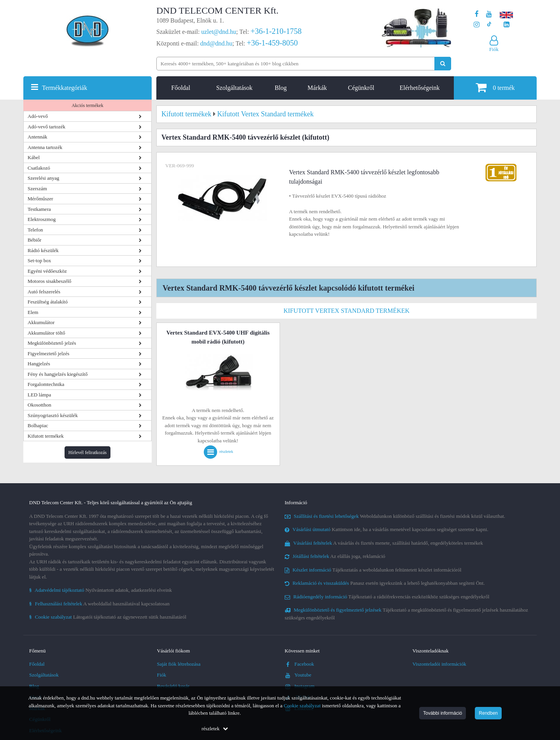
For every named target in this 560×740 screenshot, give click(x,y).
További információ (443, 713)
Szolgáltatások (234, 88)
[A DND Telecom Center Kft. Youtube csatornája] (489, 14)
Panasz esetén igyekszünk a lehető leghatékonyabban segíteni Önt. (385, 583)
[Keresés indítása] (443, 64)
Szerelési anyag (43, 178)
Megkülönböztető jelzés (52, 343)
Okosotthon (39, 405)
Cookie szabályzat (302, 706)
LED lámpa (39, 395)
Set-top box (39, 260)
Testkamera (39, 209)
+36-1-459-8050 (272, 43)
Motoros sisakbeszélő (49, 281)
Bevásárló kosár (173, 686)
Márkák (317, 88)
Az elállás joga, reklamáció (335, 556)
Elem (33, 312)
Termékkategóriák (65, 88)
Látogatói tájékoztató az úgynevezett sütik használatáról (108, 617)
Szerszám (37, 189)
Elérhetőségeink (419, 88)
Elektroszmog (42, 219)
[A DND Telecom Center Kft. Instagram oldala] (477, 25)
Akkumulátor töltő (46, 333)
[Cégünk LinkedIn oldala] (507, 25)
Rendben (488, 713)
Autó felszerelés (44, 292)
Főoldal (181, 88)
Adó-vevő (38, 116)
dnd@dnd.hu (216, 43)
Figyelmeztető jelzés (48, 353)
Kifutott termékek (46, 436)
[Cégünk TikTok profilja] (489, 25)
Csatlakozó (39, 168)
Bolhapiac (38, 425)
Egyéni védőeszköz (47, 271)
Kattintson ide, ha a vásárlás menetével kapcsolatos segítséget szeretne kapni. (387, 529)
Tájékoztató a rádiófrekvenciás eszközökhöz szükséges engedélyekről (387, 597)
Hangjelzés (39, 364)
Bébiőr (34, 240)
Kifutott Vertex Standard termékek (346, 311)
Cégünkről (361, 88)
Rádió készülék (43, 250)
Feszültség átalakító (48, 302)
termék (495, 87)
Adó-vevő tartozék (46, 127)
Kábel (34, 157)
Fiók (162, 675)
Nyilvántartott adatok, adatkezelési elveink (101, 590)
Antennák (38, 137)
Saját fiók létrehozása (179, 664)
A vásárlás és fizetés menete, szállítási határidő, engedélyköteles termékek (384, 543)
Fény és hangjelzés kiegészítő (58, 374)
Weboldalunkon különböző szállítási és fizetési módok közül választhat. (395, 516)
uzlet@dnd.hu (219, 32)
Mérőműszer (40, 199)
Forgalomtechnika (46, 384)
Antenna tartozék (45, 147)
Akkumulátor (41, 322)
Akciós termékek (87, 105)
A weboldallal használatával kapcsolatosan (99, 604)
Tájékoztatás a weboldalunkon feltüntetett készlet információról (373, 570)
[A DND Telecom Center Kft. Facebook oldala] (477, 14)
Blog (281, 88)
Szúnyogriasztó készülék (53, 415)
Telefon (35, 230)
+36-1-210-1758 (276, 31)
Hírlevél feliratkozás (87, 452)
